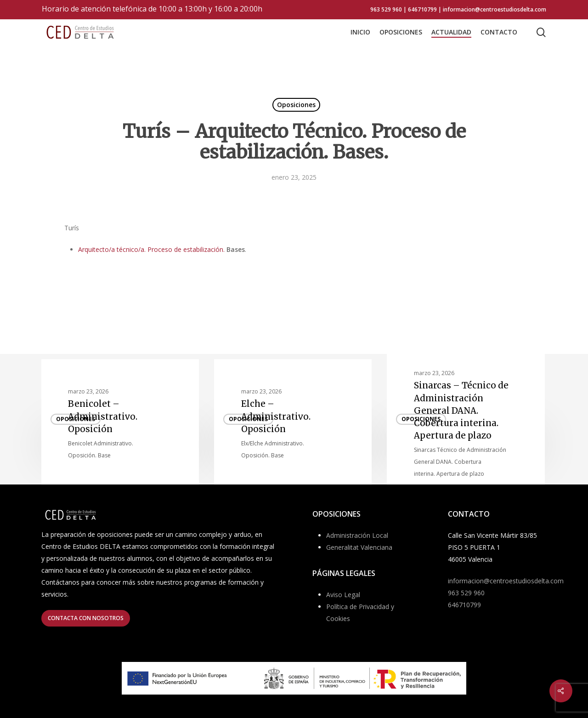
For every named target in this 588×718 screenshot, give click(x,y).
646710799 (464, 605)
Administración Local (357, 535)
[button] (86, 618)
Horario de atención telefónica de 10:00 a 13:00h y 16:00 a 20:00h (152, 9)
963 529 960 (466, 593)
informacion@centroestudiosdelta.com (506, 581)
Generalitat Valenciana (359, 547)
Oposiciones (296, 105)
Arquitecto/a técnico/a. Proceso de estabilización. (151, 249)
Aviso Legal (343, 595)
